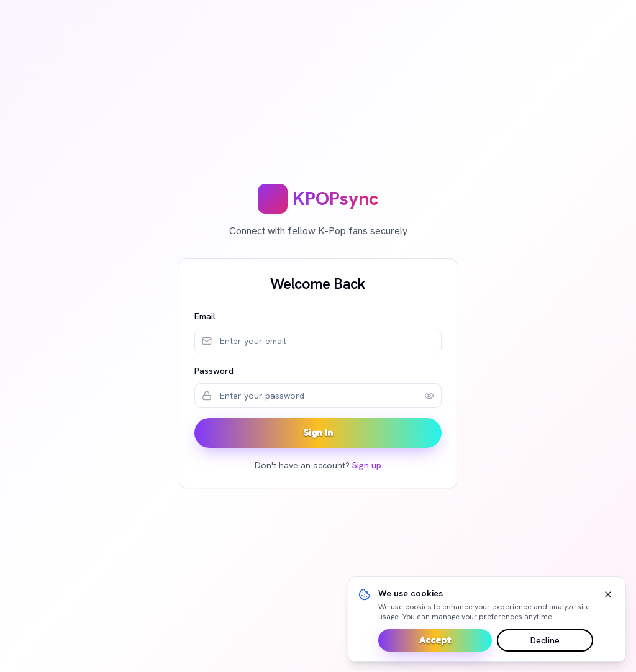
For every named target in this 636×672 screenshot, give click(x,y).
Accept (435, 640)
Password (214, 371)
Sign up (367, 465)
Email (205, 316)
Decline (545, 640)
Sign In (318, 433)
